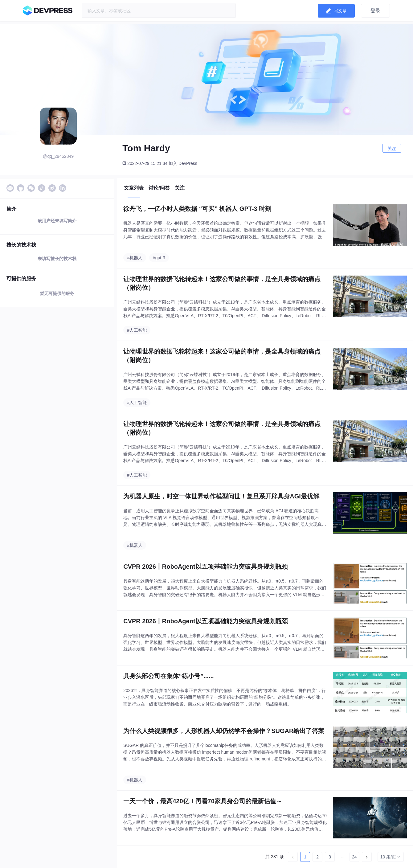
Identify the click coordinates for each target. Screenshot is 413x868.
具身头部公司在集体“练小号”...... (168, 676)
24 (354, 857)
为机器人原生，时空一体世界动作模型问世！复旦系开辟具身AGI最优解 (221, 496)
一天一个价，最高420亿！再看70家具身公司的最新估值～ (203, 801)
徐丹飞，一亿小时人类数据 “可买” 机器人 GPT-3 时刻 (197, 209)
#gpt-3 (159, 258)
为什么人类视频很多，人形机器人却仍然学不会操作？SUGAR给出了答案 (224, 731)
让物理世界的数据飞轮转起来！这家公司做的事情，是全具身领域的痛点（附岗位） (222, 283)
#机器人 (135, 258)
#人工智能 (137, 330)
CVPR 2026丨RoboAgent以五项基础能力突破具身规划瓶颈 (205, 567)
